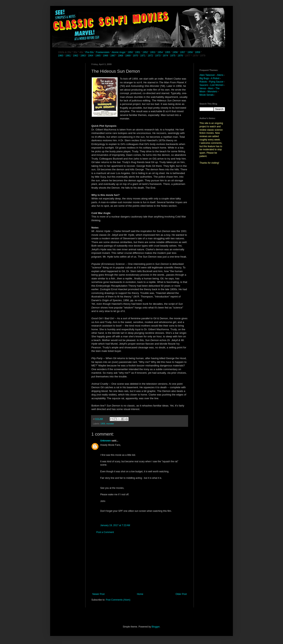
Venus (203, 88)
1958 (190, 52)
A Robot (215, 78)
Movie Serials (207, 95)
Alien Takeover (207, 75)
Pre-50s (89, 52)
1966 (106, 56)
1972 (151, 56)
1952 (145, 52)
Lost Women (217, 85)
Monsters (212, 92)
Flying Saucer (216, 82)
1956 (175, 52)
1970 (136, 56)
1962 (76, 56)
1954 (160, 52)
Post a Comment (105, 532)
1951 (138, 52)
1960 (61, 56)
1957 (183, 52)
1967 (113, 56)
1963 (83, 56)
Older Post (181, 594)
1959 (198, 52)
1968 (121, 56)
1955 (168, 52)
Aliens (220, 75)
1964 (91, 56)
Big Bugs (204, 78)
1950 (130, 52)
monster (110, 424)
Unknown (106, 441)
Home (140, 594)
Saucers (204, 85)
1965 (98, 56)
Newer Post (98, 594)
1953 (153, 52)
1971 (143, 56)
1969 (128, 56)
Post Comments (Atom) (118, 600)
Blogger (156, 627)
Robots (203, 82)
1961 (68, 56)
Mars (211, 88)
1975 (173, 56)
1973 (158, 56)
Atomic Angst (119, 52)
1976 (180, 56)
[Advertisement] (140, 563)
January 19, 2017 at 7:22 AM (115, 525)
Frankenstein (103, 52)
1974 (166, 56)
